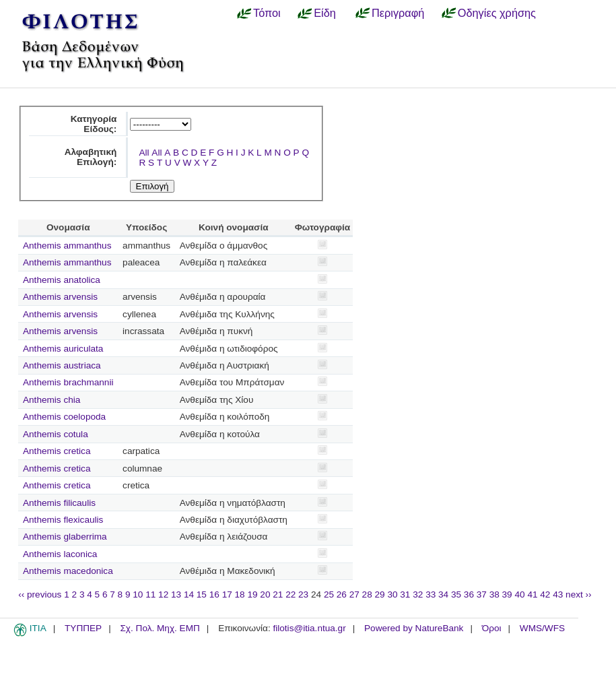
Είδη (325, 13)
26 (342, 594)
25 (329, 594)
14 (189, 594)
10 (138, 594)
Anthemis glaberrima (65, 537)
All (144, 153)
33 (431, 594)
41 (532, 594)
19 (252, 594)
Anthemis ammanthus (67, 246)
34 (443, 594)
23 (303, 594)
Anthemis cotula (56, 434)
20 (265, 594)
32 (418, 594)
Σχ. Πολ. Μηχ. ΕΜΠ (160, 628)
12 (163, 594)
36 (469, 594)
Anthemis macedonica (68, 571)
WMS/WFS (542, 628)
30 (392, 594)
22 (290, 594)
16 (214, 594)
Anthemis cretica (57, 451)
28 (367, 594)
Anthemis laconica (60, 554)
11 (150, 594)
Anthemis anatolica (62, 280)
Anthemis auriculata (63, 349)
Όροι (492, 628)
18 (240, 594)
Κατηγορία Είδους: (94, 124)
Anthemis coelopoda (64, 417)
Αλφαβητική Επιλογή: (91, 157)
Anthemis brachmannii (68, 382)
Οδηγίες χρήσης (497, 13)
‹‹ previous (40, 594)
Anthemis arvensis (60, 297)
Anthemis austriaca (62, 365)
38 (494, 594)
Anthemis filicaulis (59, 503)
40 (519, 594)
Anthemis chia (52, 400)
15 (202, 594)
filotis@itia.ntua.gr (309, 628)
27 (354, 594)
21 (278, 594)
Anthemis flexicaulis (63, 520)
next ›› (579, 594)
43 (558, 594)
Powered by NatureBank (414, 628)
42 (545, 594)
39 (507, 594)
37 (482, 594)
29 (380, 594)
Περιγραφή (398, 13)
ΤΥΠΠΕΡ (83, 628)
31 (405, 594)
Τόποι (267, 13)
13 (176, 594)
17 (227, 594)
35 (456, 594)
